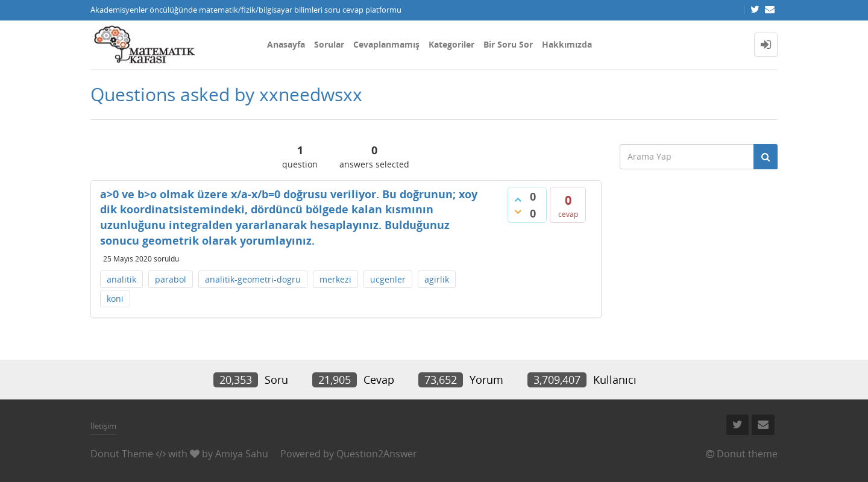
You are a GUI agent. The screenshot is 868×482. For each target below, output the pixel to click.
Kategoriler (451, 44)
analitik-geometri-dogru (253, 279)
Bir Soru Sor (508, 44)
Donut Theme (122, 454)
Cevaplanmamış (386, 44)
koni (115, 299)
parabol (171, 279)
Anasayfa (286, 44)
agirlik (437, 279)
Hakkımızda (567, 44)
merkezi (335, 279)
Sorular (329, 44)
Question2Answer (377, 454)
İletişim (103, 426)
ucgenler (388, 279)
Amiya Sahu (242, 454)
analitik (121, 279)
